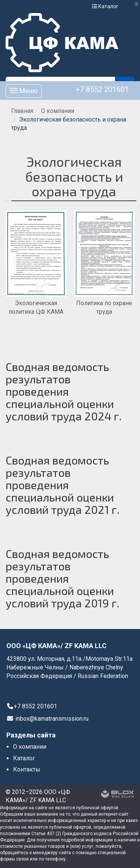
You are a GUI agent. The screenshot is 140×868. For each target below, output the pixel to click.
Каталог (105, 6)
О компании (58, 111)
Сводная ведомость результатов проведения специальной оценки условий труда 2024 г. (64, 391)
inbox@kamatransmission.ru (47, 719)
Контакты (27, 769)
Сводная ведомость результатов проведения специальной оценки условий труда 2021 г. (63, 485)
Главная (22, 111)
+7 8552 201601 (102, 89)
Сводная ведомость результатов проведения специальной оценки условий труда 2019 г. (63, 578)
